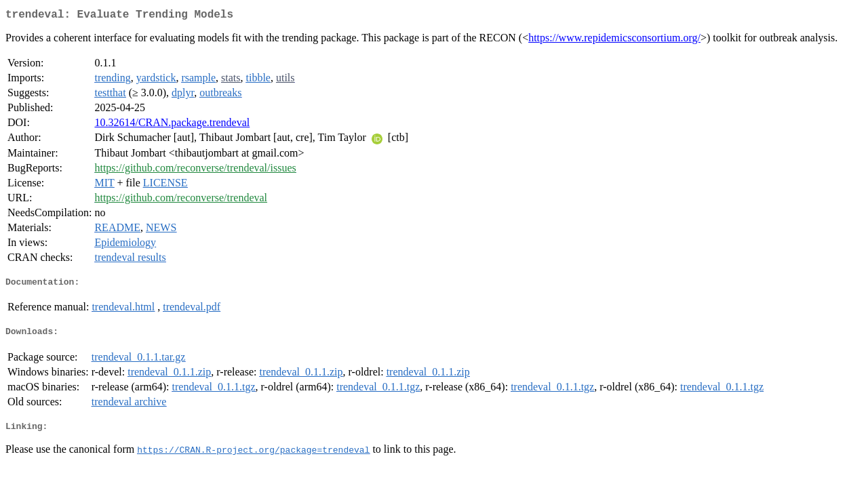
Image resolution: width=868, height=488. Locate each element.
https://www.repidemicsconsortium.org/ (614, 40)
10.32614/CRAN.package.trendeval (172, 125)
